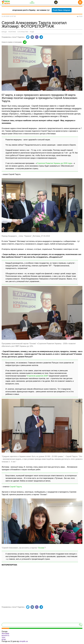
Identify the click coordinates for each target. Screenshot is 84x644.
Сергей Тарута (16, 487)
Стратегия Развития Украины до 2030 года (54, 163)
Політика (12, 32)
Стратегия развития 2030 (37, 376)
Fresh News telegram (62, 10)
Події (32, 32)
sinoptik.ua (24, 641)
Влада (4, 32)
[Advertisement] (42, 584)
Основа (41, 548)
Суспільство (23, 32)
